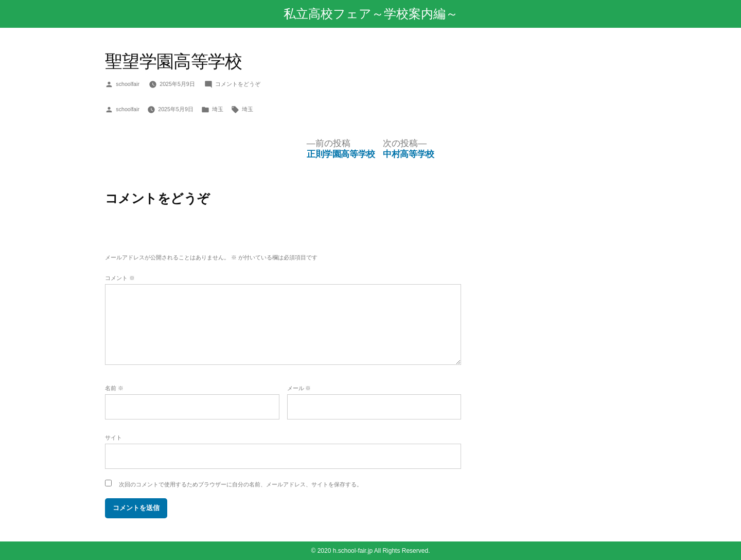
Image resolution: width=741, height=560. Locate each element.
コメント (120, 278)
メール (299, 388)
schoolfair (128, 84)
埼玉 (218, 109)
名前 (114, 388)
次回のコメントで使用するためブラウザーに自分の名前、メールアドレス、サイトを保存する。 (241, 484)
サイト (113, 437)
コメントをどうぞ (238, 84)
